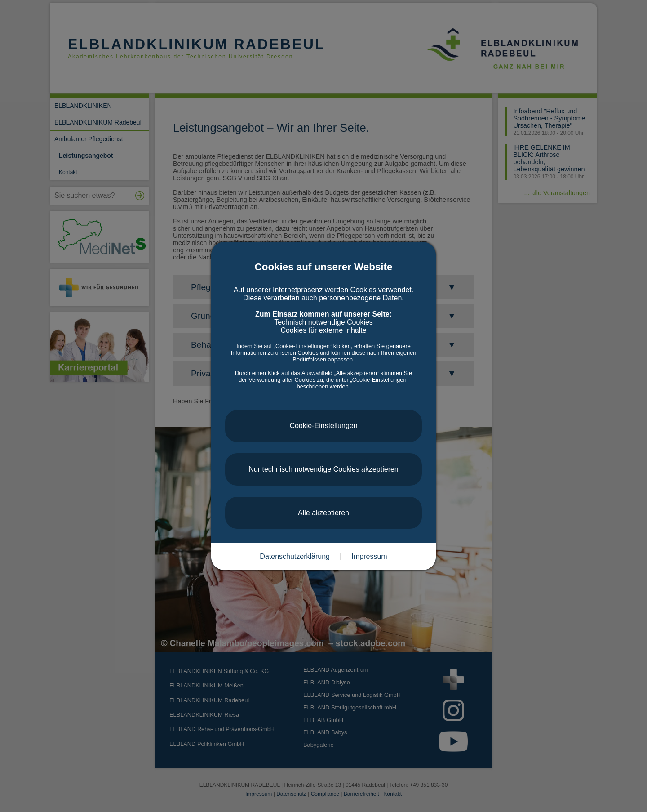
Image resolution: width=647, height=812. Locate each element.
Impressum (370, 556)
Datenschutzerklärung (295, 556)
